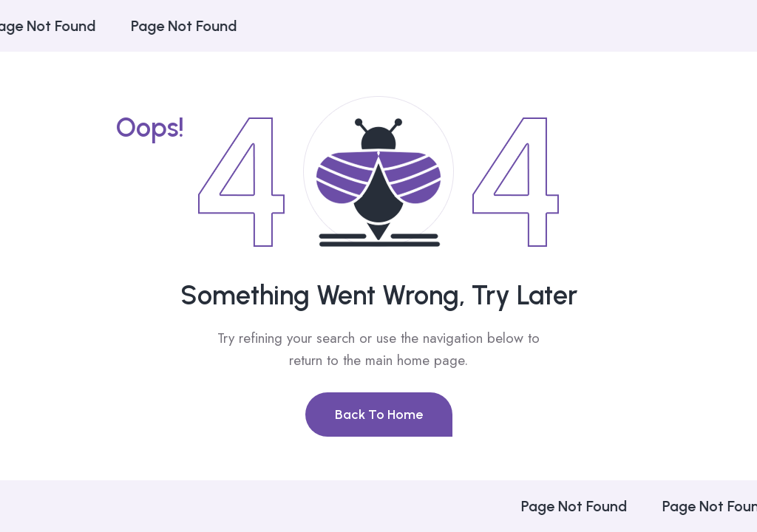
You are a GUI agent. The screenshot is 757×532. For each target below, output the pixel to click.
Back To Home (379, 415)
